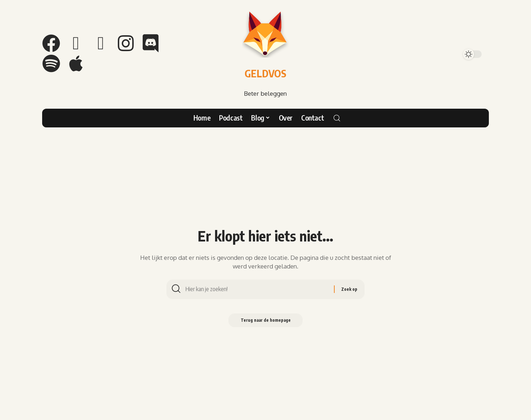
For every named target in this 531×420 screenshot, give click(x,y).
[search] (337, 118)
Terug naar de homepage (265, 322)
